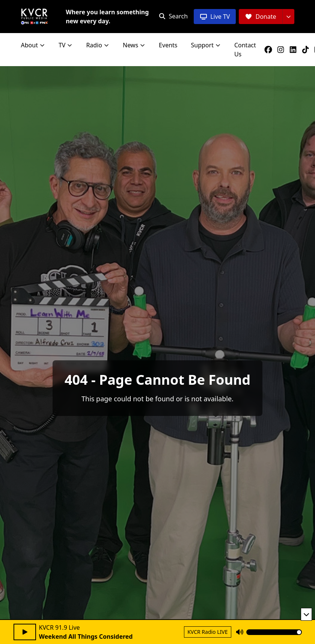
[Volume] (274, 632)
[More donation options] (288, 17)
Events (168, 45)
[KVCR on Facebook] (270, 50)
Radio (98, 45)
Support (206, 45)
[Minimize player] (306, 614)
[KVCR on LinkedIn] (295, 50)
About (33, 45)
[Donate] (260, 17)
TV (66, 45)
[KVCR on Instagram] (282, 50)
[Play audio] (25, 632)
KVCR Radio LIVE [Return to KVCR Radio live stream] (207, 632)
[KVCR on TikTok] (307, 50)
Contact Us (245, 50)
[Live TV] (215, 17)
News (134, 45)
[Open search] (173, 16)
